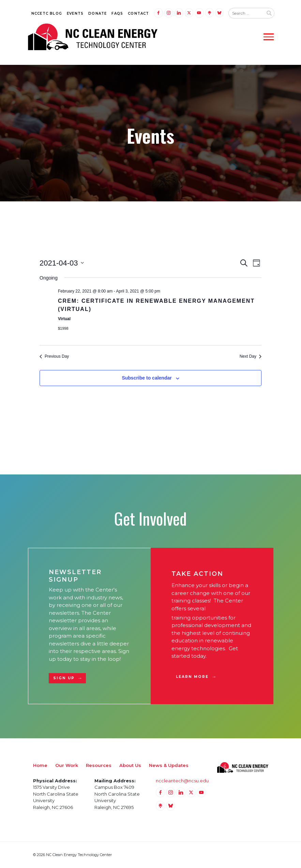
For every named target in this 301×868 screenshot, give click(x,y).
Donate (97, 13)
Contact (138, 13)
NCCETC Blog (47, 13)
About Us (130, 765)
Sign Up (64, 678)
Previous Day (54, 356)
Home (40, 765)
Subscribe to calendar (147, 378)
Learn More (192, 677)
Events (75, 13)
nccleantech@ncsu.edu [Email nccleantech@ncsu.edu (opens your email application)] (182, 781)
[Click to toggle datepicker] (62, 263)
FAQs (117, 13)
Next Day (251, 356)
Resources (99, 765)
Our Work (67, 765)
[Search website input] (246, 13)
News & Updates (169, 765)
